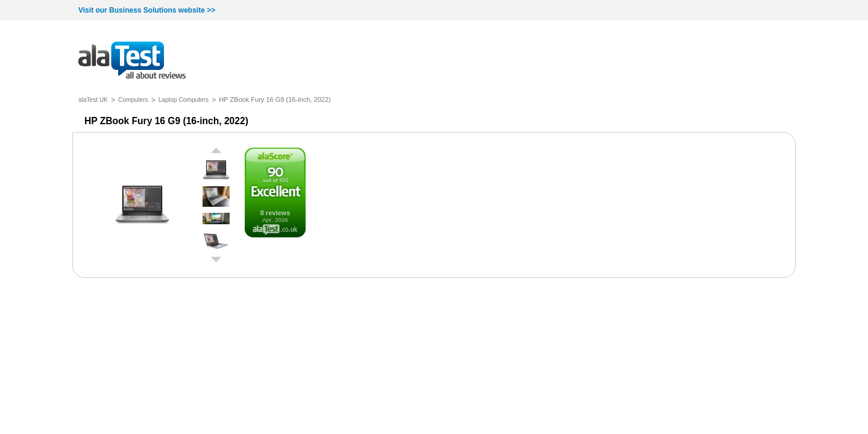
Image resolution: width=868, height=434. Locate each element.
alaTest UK (93, 100)
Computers (133, 100)
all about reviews (132, 61)
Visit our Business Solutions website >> (147, 10)
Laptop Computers (184, 100)
